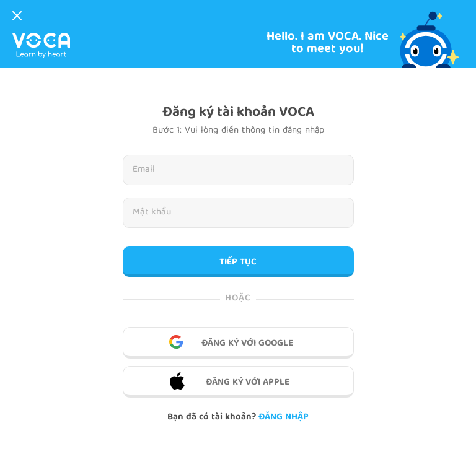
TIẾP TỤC (238, 263)
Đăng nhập (284, 417)
